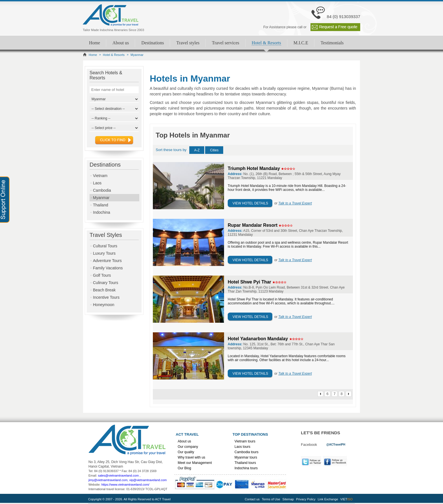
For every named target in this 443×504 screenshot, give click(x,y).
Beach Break (104, 290)
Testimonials (332, 43)
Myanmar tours (246, 457)
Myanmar (101, 198)
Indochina (102, 212)
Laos (97, 183)
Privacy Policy (306, 499)
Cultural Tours (105, 246)
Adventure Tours (107, 261)
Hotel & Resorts (266, 43)
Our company (188, 447)
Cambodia (102, 190)
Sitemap (288, 499)
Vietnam (100, 176)
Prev (320, 394)
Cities (214, 150)
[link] (336, 444)
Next (349, 394)
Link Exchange (328, 499)
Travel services (226, 43)
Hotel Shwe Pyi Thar (250, 282)
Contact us (252, 499)
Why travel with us (191, 457)
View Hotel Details (250, 203)
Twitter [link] (311, 461)
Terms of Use (271, 499)
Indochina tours (246, 468)
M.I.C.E (301, 43)
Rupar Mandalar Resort (253, 225)
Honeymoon (104, 305)
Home (95, 43)
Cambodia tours (247, 452)
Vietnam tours (245, 441)
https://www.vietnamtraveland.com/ (125, 485)
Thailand (101, 205)
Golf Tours (102, 275)
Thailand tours (245, 463)
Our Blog (184, 468)
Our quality (186, 452)
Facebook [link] (337, 461)
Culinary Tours (106, 283)
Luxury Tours (104, 253)
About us (121, 43)
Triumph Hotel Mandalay (254, 168)
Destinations (153, 43)
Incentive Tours (106, 297)
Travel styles (188, 43)
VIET (347, 499)
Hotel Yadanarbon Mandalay (259, 339)
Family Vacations (108, 268)
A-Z (197, 150)
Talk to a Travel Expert (295, 203)
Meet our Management (195, 463)
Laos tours (242, 447)
